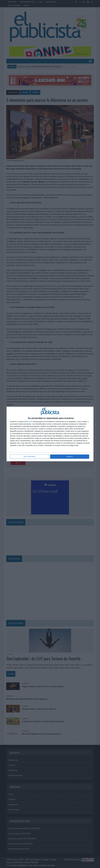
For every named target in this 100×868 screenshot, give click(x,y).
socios (31, 422)
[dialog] (50, 434)
